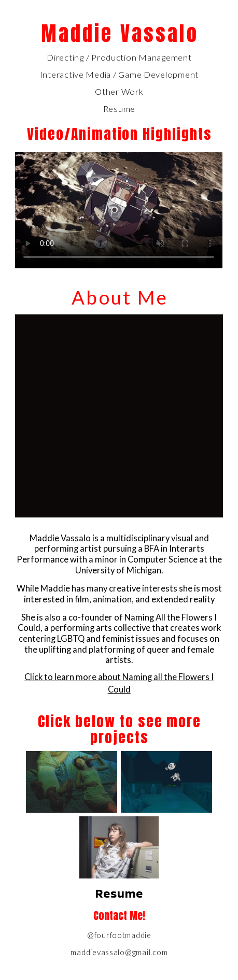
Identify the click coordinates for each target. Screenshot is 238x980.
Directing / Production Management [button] (119, 57)
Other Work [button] (119, 92)
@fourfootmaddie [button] (119, 935)
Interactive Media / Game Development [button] (119, 75)
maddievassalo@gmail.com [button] (119, 952)
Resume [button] (119, 109)
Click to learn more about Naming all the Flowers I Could (119, 683)
